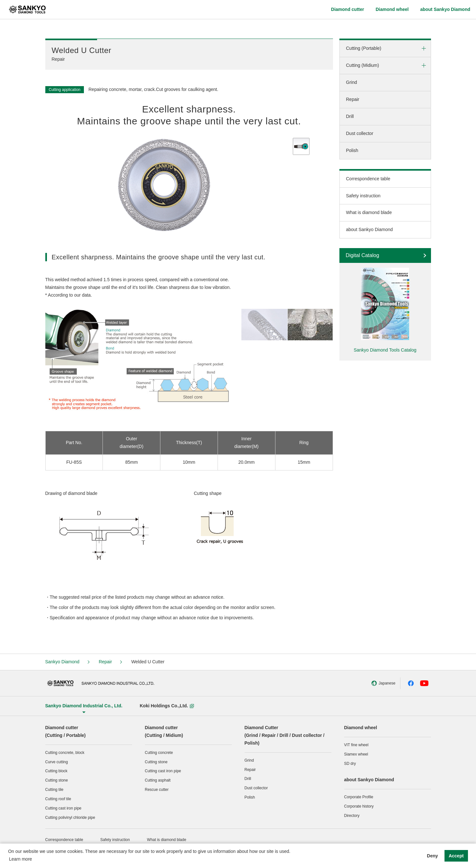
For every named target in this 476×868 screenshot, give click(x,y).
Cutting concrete (159, 753)
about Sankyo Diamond (370, 229)
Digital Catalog (363, 255)
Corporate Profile (359, 797)
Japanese (374, 683)
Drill (350, 116)
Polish (352, 150)
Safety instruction (363, 196)
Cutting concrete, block (65, 753)
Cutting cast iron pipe (63, 808)
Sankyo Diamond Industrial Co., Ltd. (84, 706)
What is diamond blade (369, 212)
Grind (352, 82)
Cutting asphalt (158, 780)
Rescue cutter (157, 790)
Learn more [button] (21, 859)
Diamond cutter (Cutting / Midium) (164, 731)
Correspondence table (368, 179)
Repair (353, 99)
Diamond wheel (361, 728)
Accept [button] (456, 856)
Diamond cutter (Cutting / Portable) (66, 731)
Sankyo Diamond (63, 662)
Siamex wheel (356, 754)
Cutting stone (57, 780)
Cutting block (56, 771)
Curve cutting (57, 762)
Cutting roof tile (58, 799)
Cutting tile (54, 790)
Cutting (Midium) (363, 65)
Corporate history (359, 806)
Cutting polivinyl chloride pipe (70, 818)
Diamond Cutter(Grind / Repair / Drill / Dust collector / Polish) (285, 735)
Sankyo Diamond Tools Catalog (385, 350)
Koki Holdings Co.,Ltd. (167, 706)
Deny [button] (432, 856)
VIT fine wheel (356, 745)
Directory (352, 816)
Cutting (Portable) (364, 48)
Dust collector (360, 133)
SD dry (350, 764)
